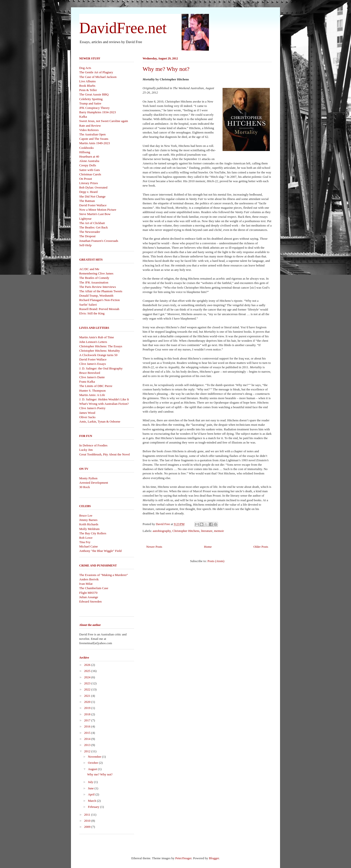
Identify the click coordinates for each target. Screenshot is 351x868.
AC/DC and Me (89, 269)
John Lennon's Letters (93, 342)
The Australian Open (92, 134)
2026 (88, 665)
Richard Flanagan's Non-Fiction (99, 300)
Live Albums (88, 81)
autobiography (162, 531)
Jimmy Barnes (88, 520)
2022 (88, 689)
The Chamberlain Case (94, 588)
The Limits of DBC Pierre (96, 386)
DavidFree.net (123, 28)
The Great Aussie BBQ (94, 94)
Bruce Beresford (90, 373)
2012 (88, 751)
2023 (88, 683)
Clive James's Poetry (92, 408)
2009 (88, 827)
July (91, 782)
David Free (163, 524)
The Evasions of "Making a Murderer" (104, 575)
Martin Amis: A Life (92, 395)
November (95, 757)
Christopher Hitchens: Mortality (100, 351)
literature (207, 531)
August (93, 769)
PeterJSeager (183, 858)
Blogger (214, 858)
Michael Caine (88, 546)
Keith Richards (89, 524)
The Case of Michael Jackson (98, 77)
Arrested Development (94, 483)
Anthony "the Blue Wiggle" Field (100, 551)
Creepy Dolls (88, 165)
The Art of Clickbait (92, 223)
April (92, 794)
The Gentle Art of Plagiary (96, 72)
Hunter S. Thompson (92, 391)
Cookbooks (86, 148)
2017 (88, 720)
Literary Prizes (89, 183)
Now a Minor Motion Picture (98, 210)
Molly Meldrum (89, 529)
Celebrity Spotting (91, 99)
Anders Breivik (89, 579)
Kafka (83, 117)
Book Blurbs (87, 86)
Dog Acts (85, 68)
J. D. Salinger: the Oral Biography (101, 368)
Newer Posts (154, 547)
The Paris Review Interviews (98, 287)
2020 (88, 702)
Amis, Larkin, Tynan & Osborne (100, 421)
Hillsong (85, 152)
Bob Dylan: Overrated (93, 187)
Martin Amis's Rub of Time (97, 337)
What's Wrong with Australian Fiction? (104, 404)
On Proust (86, 179)
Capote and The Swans (94, 139)
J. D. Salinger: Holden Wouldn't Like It (104, 399)
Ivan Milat (86, 584)
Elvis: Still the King (92, 313)
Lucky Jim (86, 450)
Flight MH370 (88, 593)
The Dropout (87, 236)
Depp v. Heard (88, 192)
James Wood (87, 413)
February (94, 807)
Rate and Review (90, 126)
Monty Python (88, 478)
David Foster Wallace (93, 205)
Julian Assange (89, 597)
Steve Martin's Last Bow (95, 214)
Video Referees (89, 130)
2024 (88, 677)
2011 (88, 815)
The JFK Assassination (94, 282)
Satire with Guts (90, 170)
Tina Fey (85, 542)
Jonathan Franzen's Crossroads (99, 241)
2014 (88, 739)
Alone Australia (89, 161)
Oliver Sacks (87, 417)
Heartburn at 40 (89, 156)
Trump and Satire (90, 103)
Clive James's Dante (92, 377)
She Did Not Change (92, 196)
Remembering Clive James (96, 273)
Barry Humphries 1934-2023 (97, 112)
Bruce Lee (86, 515)
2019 (88, 708)
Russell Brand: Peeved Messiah (99, 309)
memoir (219, 531)
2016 (88, 726)
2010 (88, 821)
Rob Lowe (86, 538)
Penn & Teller (88, 90)
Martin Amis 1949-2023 (95, 143)
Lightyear (85, 219)
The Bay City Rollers (93, 533)
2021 (88, 696)
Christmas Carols (90, 174)
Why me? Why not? (166, 69)
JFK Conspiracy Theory (94, 108)
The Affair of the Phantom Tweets (101, 291)
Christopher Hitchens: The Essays (101, 346)
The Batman (87, 201)
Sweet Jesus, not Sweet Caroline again (104, 121)
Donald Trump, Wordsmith (96, 296)
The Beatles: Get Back (93, 227)
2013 (88, 745)
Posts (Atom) (216, 561)
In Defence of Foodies (93, 445)
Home (208, 547)
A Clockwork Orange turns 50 (98, 355)
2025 (88, 671)
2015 (88, 733)
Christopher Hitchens (186, 531)
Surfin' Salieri (88, 305)
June (91, 788)
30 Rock (85, 487)
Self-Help (85, 245)
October (93, 763)
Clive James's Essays (93, 364)
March (93, 801)
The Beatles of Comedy (94, 278)
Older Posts (261, 547)
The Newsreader (90, 232)
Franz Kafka (87, 382)
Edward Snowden (90, 601)
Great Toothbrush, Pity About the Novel (105, 454)
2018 (88, 714)
